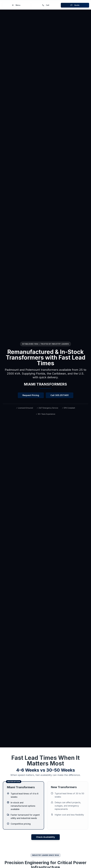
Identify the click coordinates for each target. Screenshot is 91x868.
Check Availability (45, 837)
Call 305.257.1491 (60, 395)
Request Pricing (31, 395)
